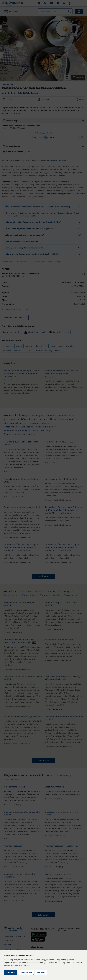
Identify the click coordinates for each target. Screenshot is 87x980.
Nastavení (41, 972)
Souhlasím (11, 972)
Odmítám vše (26, 972)
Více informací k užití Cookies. (17, 965)
